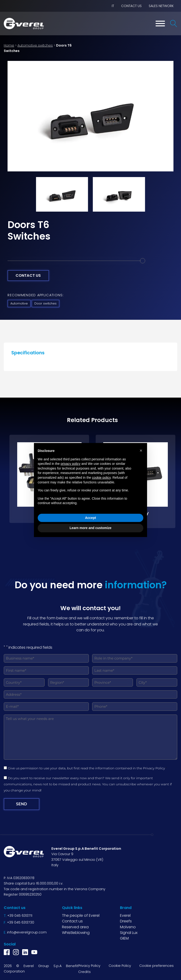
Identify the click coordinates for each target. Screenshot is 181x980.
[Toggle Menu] (160, 24)
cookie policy (101, 478)
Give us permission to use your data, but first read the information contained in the (87, 768)
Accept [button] (91, 518)
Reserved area (75, 927)
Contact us (131, 6)
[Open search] (174, 24)
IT (113, 6)
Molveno (128, 927)
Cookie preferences (156, 965)
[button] (141, 450)
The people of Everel (81, 915)
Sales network (161, 6)
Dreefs (126, 921)
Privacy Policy (154, 768)
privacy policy (70, 464)
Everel (125, 915)
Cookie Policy (120, 965)
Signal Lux (129, 932)
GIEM (124, 938)
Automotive (19, 303)
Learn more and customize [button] (90, 528)
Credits (84, 972)
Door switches (45, 303)
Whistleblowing (76, 932)
